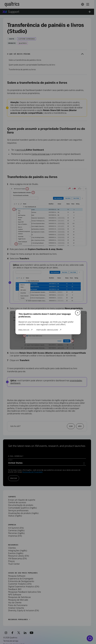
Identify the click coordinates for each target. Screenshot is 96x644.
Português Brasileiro (47, 330)
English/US (24, 330)
